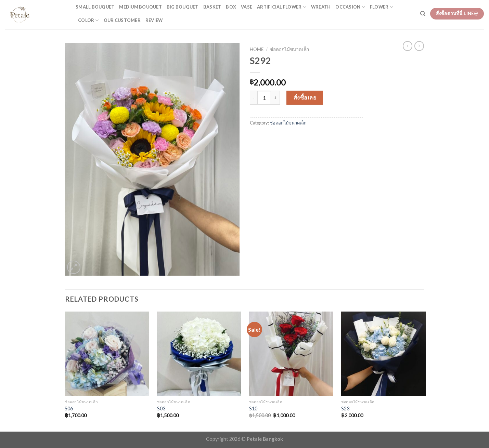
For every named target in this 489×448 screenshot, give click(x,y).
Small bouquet (95, 7)
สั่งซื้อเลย (305, 97)
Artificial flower (282, 7)
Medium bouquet (140, 7)
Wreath (321, 7)
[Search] (423, 14)
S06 (69, 409)
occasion (350, 7)
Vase (247, 7)
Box (231, 7)
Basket (212, 7)
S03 (161, 409)
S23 (345, 409)
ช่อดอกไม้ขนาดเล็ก (289, 49)
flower (382, 7)
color (88, 20)
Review (154, 20)
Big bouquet (183, 7)
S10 (253, 409)
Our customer (122, 20)
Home (257, 49)
